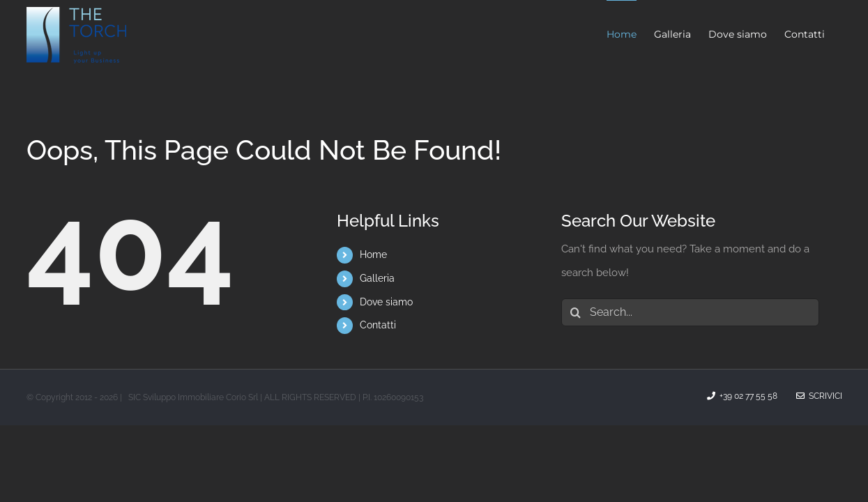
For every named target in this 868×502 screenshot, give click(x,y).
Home (373, 254)
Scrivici (819, 396)
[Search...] (690, 312)
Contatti (378, 325)
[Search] (575, 312)
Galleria (377, 278)
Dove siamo (386, 302)
